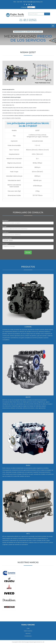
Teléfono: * (6, 232)
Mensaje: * (6, 244)
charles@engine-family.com (35, 2)
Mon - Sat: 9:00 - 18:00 (20, 2)
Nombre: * (6, 221)
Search (47, 14)
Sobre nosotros (28, 631)
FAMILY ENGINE (28, 625)
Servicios (28, 633)
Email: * (5, 226)
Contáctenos (28, 636)
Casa (28, 628)
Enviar (28, 252)
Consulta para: (7, 238)
